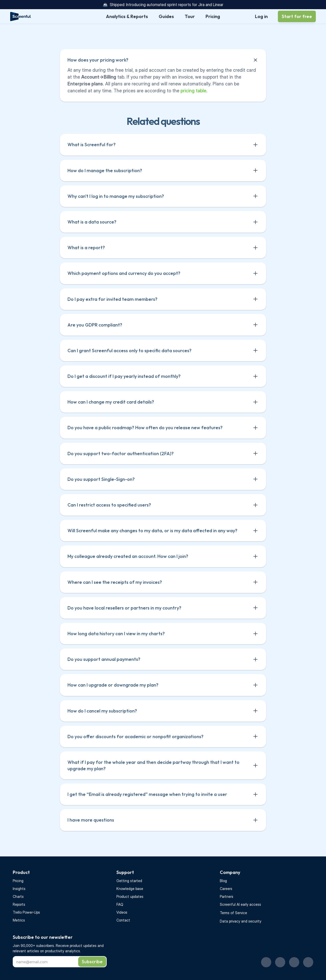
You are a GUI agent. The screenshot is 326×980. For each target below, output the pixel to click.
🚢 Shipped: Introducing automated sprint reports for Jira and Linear (163, 5)
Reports (19, 904)
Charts (18, 896)
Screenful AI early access (240, 904)
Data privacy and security (241, 921)
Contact (123, 920)
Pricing (18, 881)
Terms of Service (233, 913)
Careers (226, 889)
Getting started (129, 881)
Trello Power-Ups (26, 912)
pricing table (193, 91)
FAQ (120, 904)
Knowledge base (130, 889)
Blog (223, 881)
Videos (122, 912)
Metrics (19, 920)
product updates (84, 946)
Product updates (130, 896)
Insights (19, 889)
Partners (227, 896)
